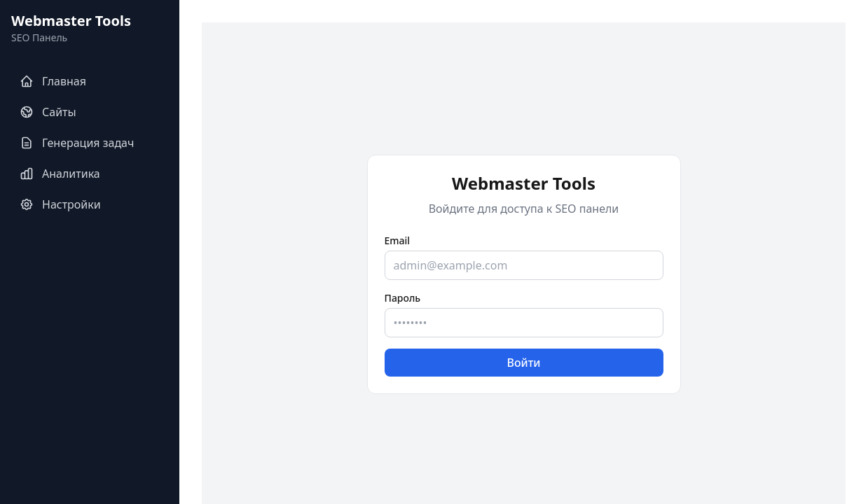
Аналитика (60, 174)
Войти (523, 363)
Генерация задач (77, 143)
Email (398, 240)
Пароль (403, 298)
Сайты (48, 112)
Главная (53, 81)
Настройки (60, 204)
